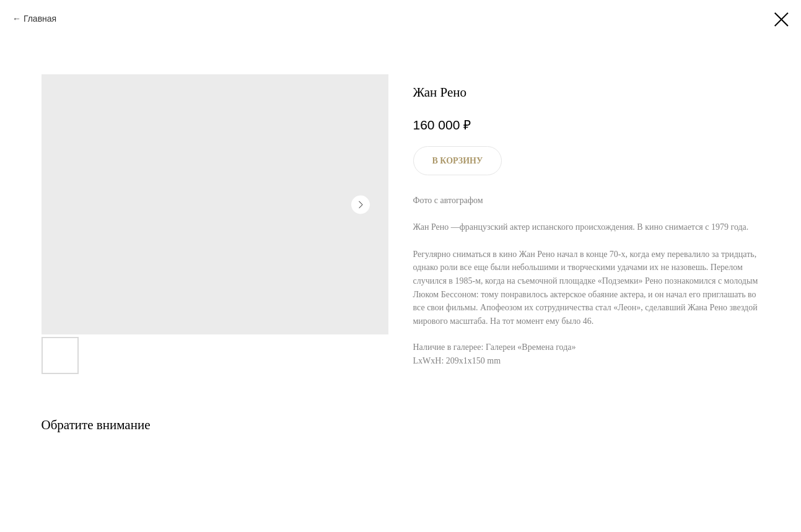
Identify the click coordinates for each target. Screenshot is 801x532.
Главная (40, 19)
